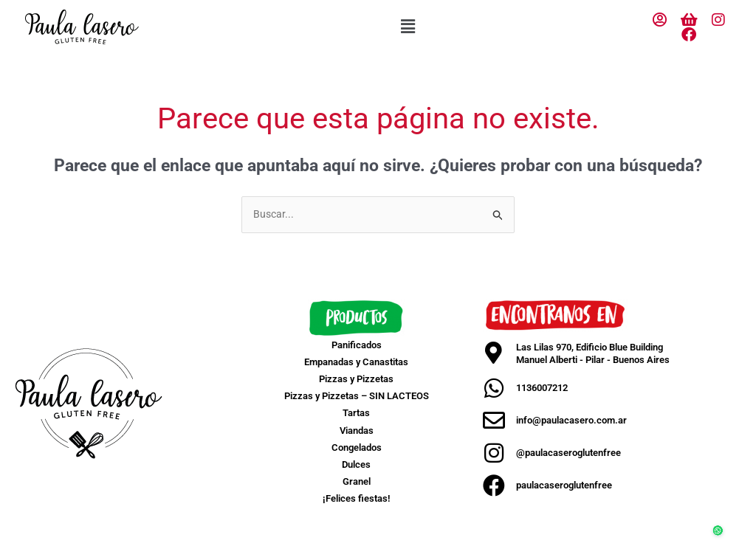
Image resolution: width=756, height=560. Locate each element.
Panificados (357, 346)
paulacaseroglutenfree (564, 486)
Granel (357, 483)
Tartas (356, 414)
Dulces (356, 465)
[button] (408, 27)
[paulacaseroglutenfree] (494, 486)
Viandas (357, 431)
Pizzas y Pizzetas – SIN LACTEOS (357, 397)
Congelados (357, 448)
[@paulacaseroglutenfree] (494, 454)
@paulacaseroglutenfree (568, 453)
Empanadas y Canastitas (356, 363)
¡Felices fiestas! (356, 500)
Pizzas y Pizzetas (356, 380)
